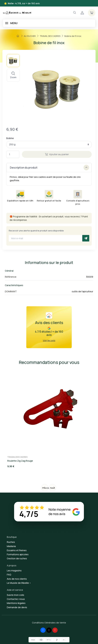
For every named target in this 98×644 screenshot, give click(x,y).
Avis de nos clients (17, 579)
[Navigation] (74, 13)
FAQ (9, 575)
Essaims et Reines (17, 550)
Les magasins (14, 570)
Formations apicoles (18, 554)
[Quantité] (13, 154)
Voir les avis (49, 340)
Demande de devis (17, 607)
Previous (45, 488)
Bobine (10, 138)
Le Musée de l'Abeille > (19, 583)
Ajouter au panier (57, 154)
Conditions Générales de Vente (49, 623)
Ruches (11, 542)
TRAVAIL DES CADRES (17, 457)
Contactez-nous (16, 599)
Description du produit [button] (49, 168)
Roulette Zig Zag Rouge (20, 461)
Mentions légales (16, 603)
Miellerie (11, 546)
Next (53, 488)
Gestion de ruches (17, 558)
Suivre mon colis (15, 595)
